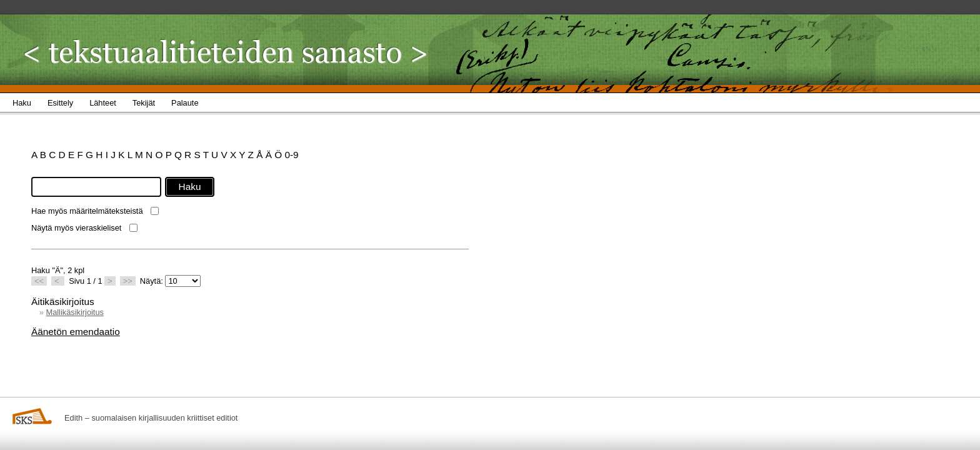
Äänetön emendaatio (76, 332)
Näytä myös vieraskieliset (76, 228)
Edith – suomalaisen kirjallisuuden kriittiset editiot (151, 418)
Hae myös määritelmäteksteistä (87, 211)
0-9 (291, 155)
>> (128, 281)
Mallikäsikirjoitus (74, 312)
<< (39, 281)
